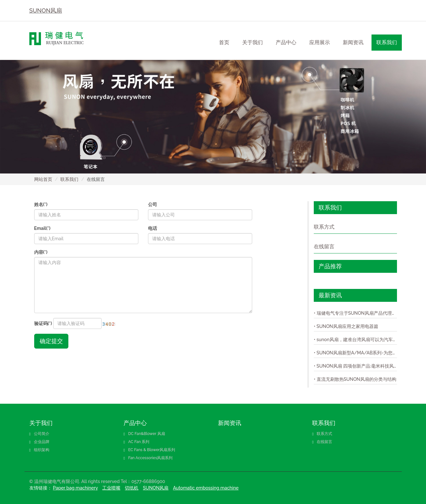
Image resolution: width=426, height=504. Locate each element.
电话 (153, 228)
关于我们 (41, 423)
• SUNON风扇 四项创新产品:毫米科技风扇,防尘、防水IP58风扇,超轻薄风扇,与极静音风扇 (355, 366)
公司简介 (39, 434)
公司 (153, 204)
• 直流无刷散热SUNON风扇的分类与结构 (355, 379)
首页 (224, 42)
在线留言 (324, 247)
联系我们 (69, 179)
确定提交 (51, 341)
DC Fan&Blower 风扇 (144, 434)
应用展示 (320, 42)
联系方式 (324, 227)
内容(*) (41, 252)
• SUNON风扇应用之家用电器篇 (346, 326)
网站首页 (43, 179)
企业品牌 (39, 442)
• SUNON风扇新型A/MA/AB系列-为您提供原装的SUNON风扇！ (355, 353)
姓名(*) (41, 204)
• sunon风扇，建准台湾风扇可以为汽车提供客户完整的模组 (355, 340)
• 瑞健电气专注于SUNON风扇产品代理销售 (355, 313)
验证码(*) (43, 323)
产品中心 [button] (286, 42)
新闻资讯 (353, 42)
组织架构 (39, 450)
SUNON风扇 (46, 10)
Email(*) (42, 228)
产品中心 (135, 423)
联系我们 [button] (387, 42)
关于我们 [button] (253, 42)
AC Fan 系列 (137, 442)
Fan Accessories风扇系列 (148, 458)
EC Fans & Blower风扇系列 (149, 450)
